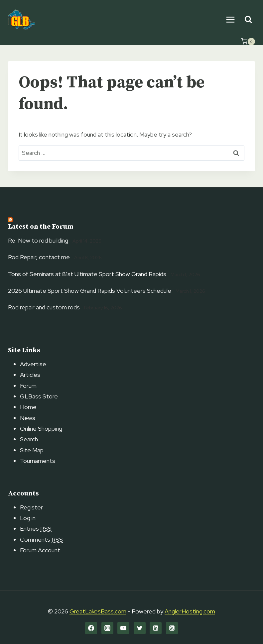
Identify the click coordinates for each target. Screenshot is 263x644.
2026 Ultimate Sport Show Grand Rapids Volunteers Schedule (90, 291)
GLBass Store (39, 396)
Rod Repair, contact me (39, 257)
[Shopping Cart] (248, 42)
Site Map (32, 450)
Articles (30, 375)
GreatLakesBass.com (98, 611)
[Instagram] (107, 628)
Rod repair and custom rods (44, 307)
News (28, 418)
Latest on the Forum (41, 227)
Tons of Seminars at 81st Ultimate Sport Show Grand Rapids (87, 274)
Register (31, 507)
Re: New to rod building (38, 240)
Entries (36, 529)
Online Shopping (41, 429)
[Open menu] (230, 19)
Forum (28, 386)
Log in (28, 518)
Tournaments (38, 461)
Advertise (33, 364)
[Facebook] (91, 628)
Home (28, 407)
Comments (41, 539)
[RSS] (172, 628)
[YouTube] (123, 628)
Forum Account (40, 550)
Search (29, 439)
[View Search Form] (248, 20)
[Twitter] (140, 628)
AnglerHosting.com (190, 611)
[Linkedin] (156, 628)
